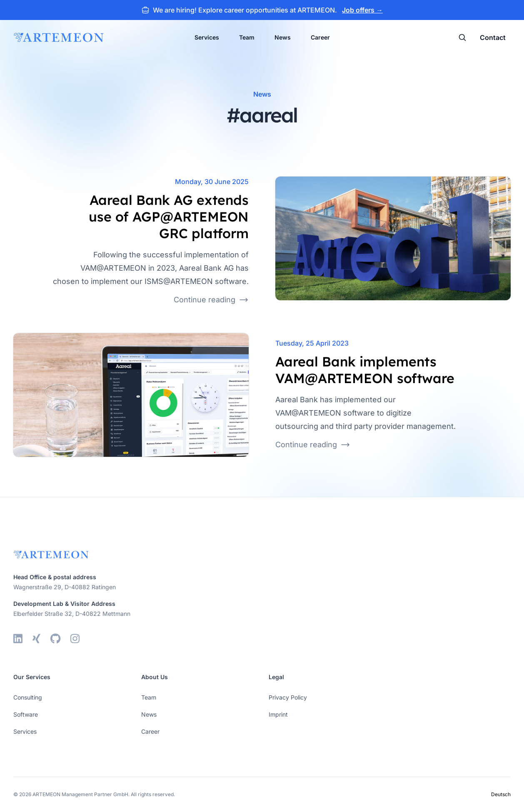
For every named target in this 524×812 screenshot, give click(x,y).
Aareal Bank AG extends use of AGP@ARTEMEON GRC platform (169, 217)
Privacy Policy (288, 697)
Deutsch (501, 794)
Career (320, 37)
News (283, 37)
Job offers (362, 10)
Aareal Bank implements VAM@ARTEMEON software (365, 370)
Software (26, 714)
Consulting (28, 697)
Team (247, 37)
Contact (493, 37)
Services (207, 37)
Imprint (278, 714)
